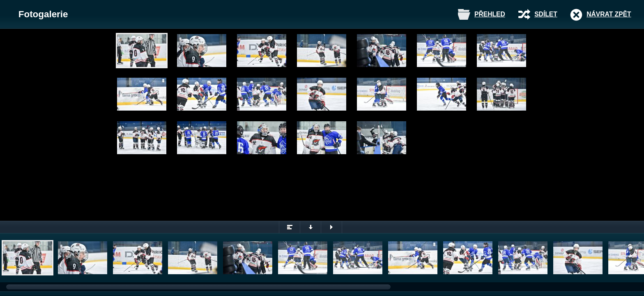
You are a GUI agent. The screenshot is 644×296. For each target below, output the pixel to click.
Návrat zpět (609, 14)
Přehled (490, 14)
